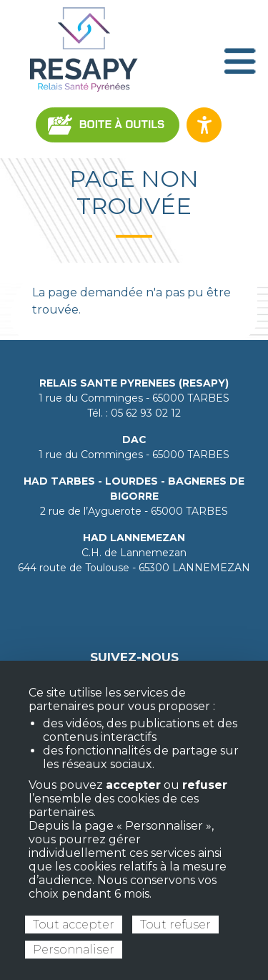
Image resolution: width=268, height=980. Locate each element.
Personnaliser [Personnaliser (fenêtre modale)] (74, 950)
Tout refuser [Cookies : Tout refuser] (175, 925)
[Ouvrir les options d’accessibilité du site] (204, 125)
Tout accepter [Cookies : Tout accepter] (74, 925)
